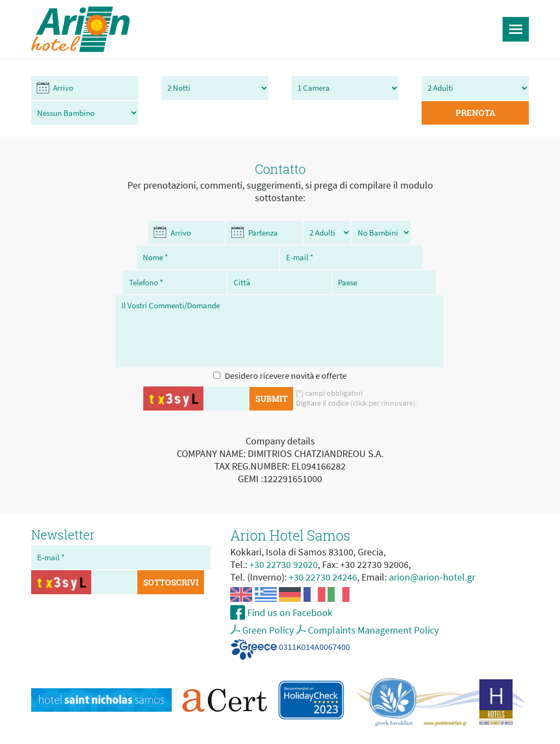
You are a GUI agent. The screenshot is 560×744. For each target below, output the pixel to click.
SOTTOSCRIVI (173, 560)
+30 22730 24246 (323, 554)
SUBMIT (272, 376)
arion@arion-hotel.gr (432, 554)
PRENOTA (488, 88)
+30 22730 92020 (284, 541)
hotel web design (345, 734)
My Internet (400, 734)
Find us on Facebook (289, 590)
